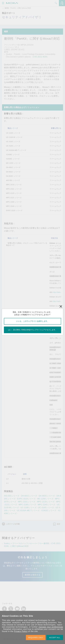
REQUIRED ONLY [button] (36, 638)
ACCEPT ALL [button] (55, 638)
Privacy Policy (21, 631)
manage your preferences (51, 627)
